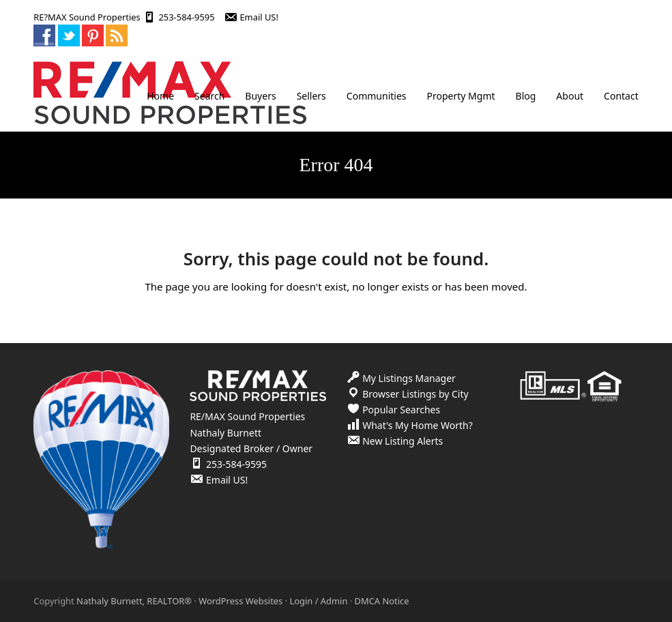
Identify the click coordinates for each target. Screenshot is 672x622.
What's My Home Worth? (418, 425)
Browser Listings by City (415, 394)
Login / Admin (318, 601)
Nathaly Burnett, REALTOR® (134, 601)
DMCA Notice (382, 601)
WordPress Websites (240, 601)
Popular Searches (401, 410)
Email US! (259, 17)
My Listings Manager (409, 378)
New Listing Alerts (403, 441)
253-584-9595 (186, 17)
